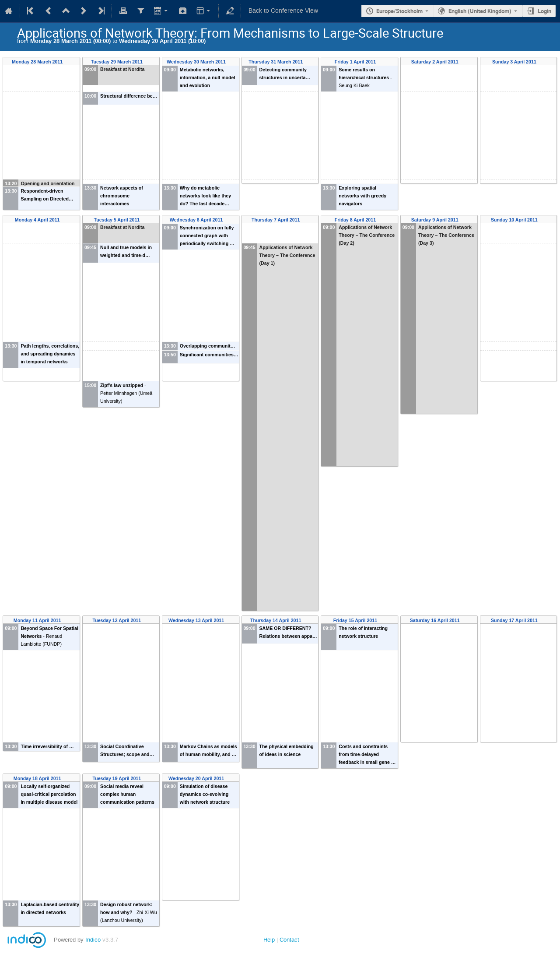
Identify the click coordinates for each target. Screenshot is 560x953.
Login (544, 11)
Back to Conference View (283, 11)
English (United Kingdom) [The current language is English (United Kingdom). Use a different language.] (480, 11)
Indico (93, 940)
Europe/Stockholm (399, 11)
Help (269, 940)
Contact (289, 940)
